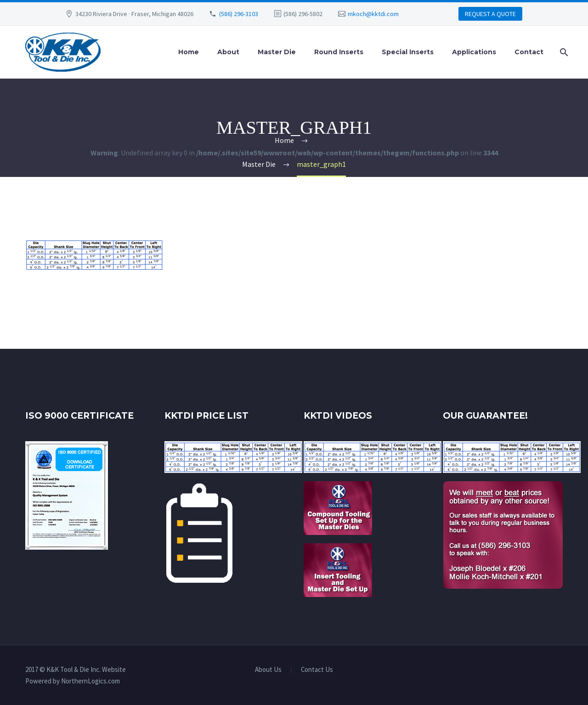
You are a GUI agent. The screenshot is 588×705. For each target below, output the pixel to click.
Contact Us (317, 670)
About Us (268, 670)
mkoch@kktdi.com (373, 14)
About (228, 52)
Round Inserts (339, 52)
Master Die (277, 52)
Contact (529, 52)
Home (189, 52)
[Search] (562, 52)
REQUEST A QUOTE (490, 14)
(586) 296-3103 (239, 14)
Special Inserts (408, 52)
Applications (474, 52)
